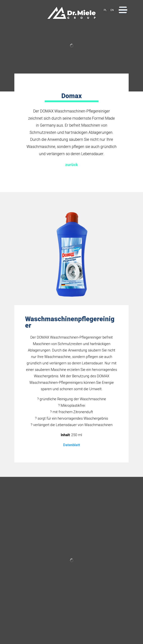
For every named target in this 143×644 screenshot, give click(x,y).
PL (105, 10)
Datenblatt (72, 445)
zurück (71, 165)
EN (112, 10)
